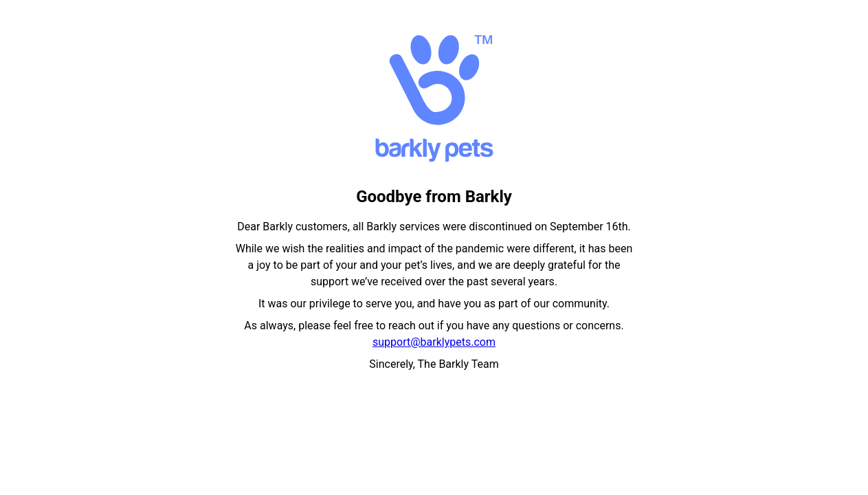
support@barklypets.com (434, 342)
